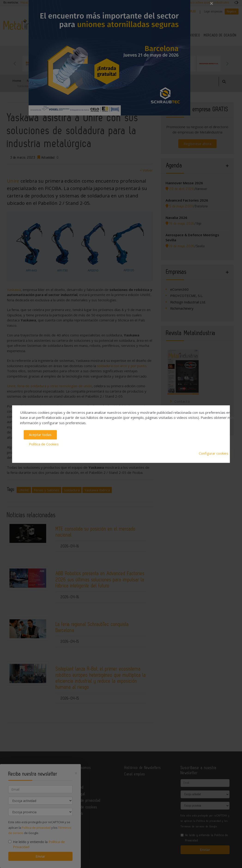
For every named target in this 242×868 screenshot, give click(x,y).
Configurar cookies (214, 454)
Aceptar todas (40, 435)
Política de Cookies (44, 444)
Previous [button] (15, 64)
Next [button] (227, 64)
